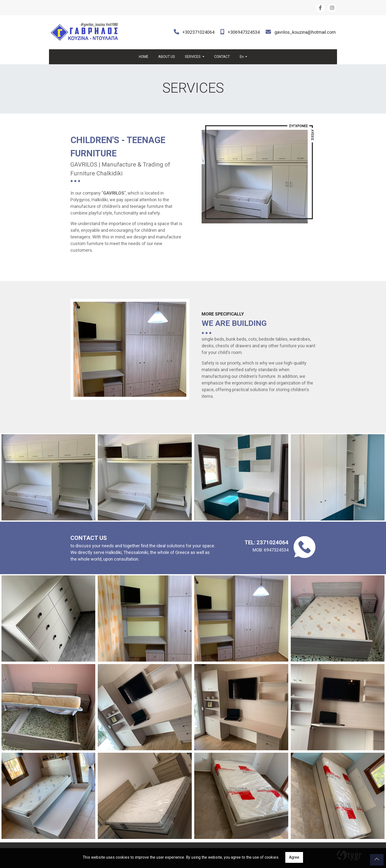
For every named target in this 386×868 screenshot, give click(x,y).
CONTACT (222, 57)
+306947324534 (244, 32)
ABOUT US (167, 57)
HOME (144, 57)
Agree (294, 857)
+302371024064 (198, 32)
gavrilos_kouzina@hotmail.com (305, 32)
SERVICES (193, 57)
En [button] (242, 57)
